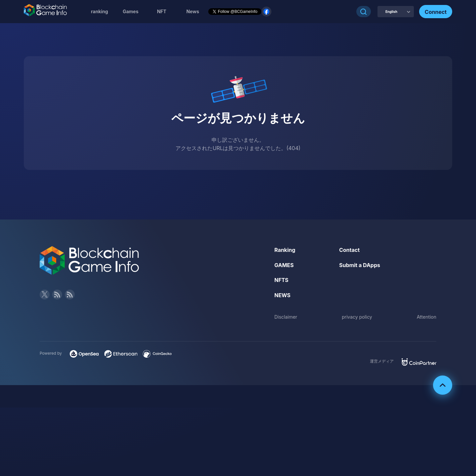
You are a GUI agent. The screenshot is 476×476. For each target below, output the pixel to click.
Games (131, 11)
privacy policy (357, 317)
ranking (99, 11)
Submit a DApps (360, 265)
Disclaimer (286, 317)
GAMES (284, 265)
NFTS (281, 280)
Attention (427, 317)
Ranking (285, 250)
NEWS (282, 295)
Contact (349, 250)
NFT (162, 11)
